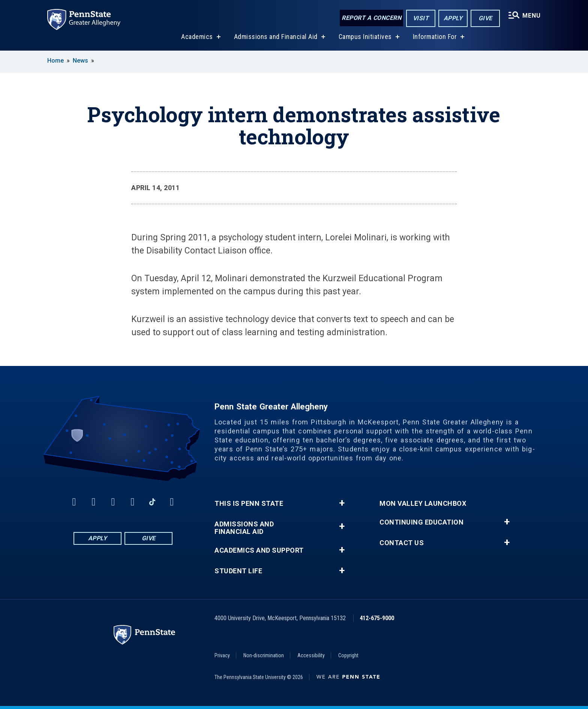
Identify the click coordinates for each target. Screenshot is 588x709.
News (80, 61)
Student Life (238, 571)
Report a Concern (371, 18)
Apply (453, 18)
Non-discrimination (264, 655)
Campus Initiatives (365, 37)
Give (485, 18)
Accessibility (311, 655)
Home (55, 61)
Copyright (348, 655)
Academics (197, 37)
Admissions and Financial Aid (276, 37)
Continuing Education (421, 522)
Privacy (222, 655)
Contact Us (402, 543)
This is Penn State (249, 504)
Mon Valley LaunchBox (423, 504)
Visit (421, 18)
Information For (435, 37)
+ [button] (342, 503)
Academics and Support (259, 550)
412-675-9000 (377, 618)
